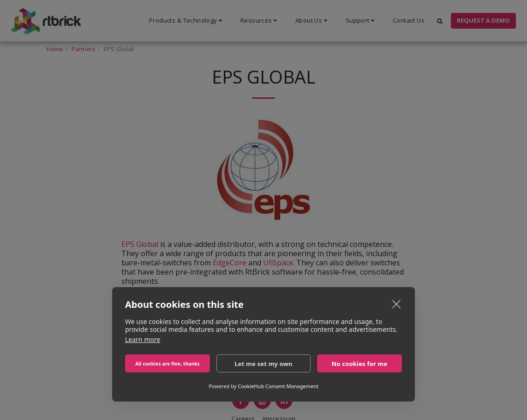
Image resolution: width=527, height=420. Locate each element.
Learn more (143, 339)
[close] (397, 304)
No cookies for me (360, 364)
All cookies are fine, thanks (168, 364)
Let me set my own (263, 364)
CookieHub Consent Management (278, 386)
